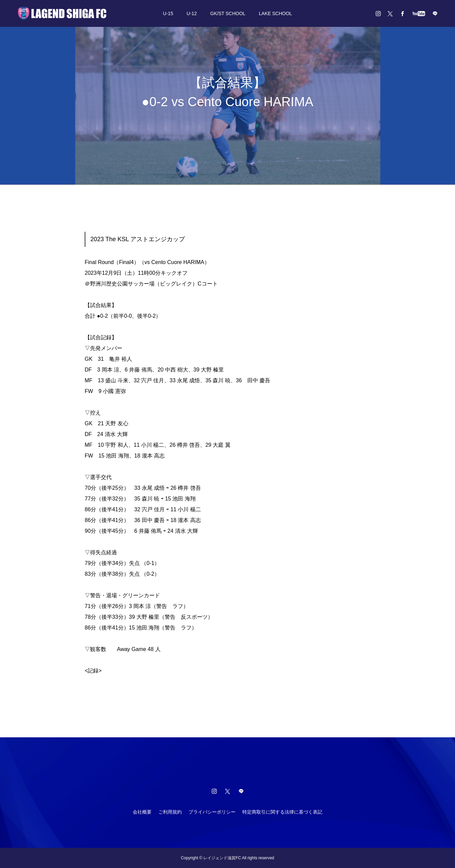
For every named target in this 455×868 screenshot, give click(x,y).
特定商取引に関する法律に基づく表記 (282, 812)
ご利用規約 (170, 812)
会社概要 (142, 812)
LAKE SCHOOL (275, 13)
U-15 (168, 13)
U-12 (192, 13)
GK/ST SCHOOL (228, 13)
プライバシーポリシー (212, 812)
